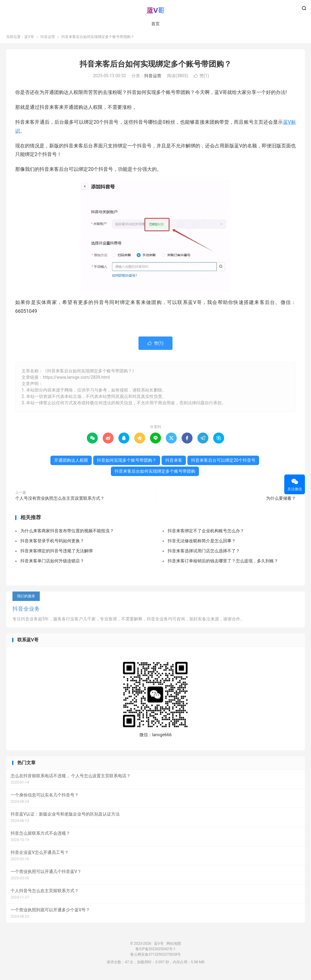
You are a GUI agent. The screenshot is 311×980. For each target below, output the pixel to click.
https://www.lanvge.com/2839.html (76, 380)
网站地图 (174, 947)
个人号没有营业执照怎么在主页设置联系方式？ (60, 501)
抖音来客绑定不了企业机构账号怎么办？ (206, 534)
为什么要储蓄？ (281, 501)
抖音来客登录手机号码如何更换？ (52, 544)
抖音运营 (48, 40)
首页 (155, 24)
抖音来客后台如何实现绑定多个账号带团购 (155, 474)
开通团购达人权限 (71, 463)
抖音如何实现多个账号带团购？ (127, 463)
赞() (202, 79)
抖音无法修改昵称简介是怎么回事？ (202, 544)
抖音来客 (174, 463)
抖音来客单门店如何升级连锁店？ (52, 564)
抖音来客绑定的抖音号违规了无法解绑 (56, 554)
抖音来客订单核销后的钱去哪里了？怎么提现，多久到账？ (223, 564)
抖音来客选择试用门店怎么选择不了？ (204, 554)
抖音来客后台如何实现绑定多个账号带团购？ (155, 67)
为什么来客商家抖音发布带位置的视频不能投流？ (67, 534)
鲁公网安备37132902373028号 (155, 958)
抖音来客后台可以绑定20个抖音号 (223, 463)
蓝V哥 (155, 11)
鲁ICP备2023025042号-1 (155, 952)
